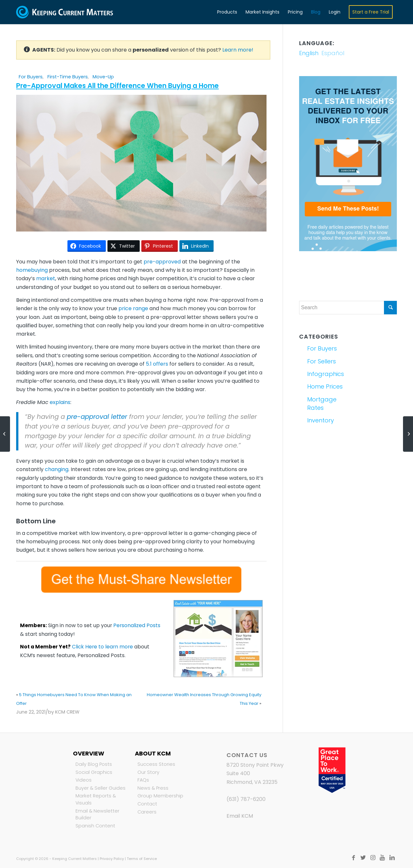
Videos (84, 780)
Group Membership (160, 796)
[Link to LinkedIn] (392, 858)
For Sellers (322, 361)
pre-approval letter (97, 417)
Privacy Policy (112, 859)
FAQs (143, 780)
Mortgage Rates (322, 404)
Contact (147, 804)
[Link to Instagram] (373, 858)
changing (57, 469)
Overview (89, 753)
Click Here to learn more (102, 647)
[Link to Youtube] (382, 858)
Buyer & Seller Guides (101, 788)
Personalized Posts (137, 625)
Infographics (326, 374)
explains (60, 402)
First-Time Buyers (68, 77)
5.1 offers (157, 364)
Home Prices (325, 386)
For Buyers (31, 77)
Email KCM (240, 816)
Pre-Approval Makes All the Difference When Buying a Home (117, 86)
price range (133, 308)
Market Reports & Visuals (96, 799)
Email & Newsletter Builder (97, 814)
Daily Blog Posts (94, 764)
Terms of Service (142, 859)
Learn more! (238, 50)
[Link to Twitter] (363, 858)
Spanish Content (95, 826)
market (46, 278)
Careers (147, 812)
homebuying (32, 270)
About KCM (153, 753)
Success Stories (156, 764)
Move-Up (103, 77)
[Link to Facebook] (353, 858)
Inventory (321, 420)
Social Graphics (94, 772)
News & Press (153, 788)
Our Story (148, 772)
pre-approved (162, 262)
